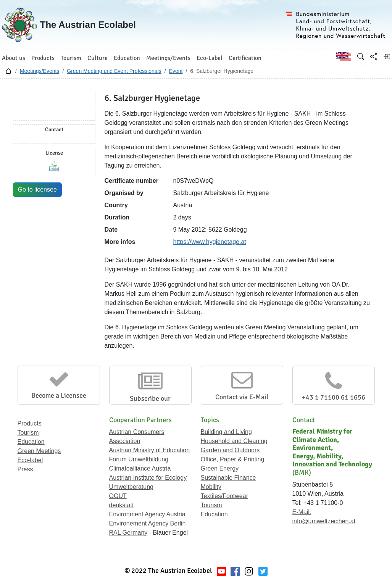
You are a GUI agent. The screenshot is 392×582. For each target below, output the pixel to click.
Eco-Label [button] (210, 58)
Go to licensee (37, 189)
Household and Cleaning (234, 441)
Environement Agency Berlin (148, 523)
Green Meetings (39, 451)
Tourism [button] (71, 58)
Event (176, 71)
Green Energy (220, 468)
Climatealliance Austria (140, 468)
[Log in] (387, 56)
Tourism (28, 433)
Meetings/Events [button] (168, 58)
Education (31, 442)
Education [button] (127, 58)
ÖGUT (118, 496)
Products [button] (43, 58)
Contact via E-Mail (242, 397)
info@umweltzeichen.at (324, 521)
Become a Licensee (59, 395)
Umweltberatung (131, 487)
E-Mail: (302, 512)
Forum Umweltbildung (139, 459)
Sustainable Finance (228, 478)
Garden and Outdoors (230, 450)
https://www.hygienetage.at (210, 242)
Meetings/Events (40, 71)
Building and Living (226, 432)
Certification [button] (245, 58)
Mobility (211, 487)
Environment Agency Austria (147, 514)
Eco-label (30, 460)
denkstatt (122, 505)
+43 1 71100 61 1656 (334, 397)
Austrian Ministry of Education (150, 450)
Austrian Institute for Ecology (148, 478)
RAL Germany (128, 533)
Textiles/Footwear (225, 496)
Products (30, 423)
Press (25, 469)
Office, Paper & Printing (233, 459)
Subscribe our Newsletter (150, 403)
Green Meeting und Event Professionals (114, 71)
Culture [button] (98, 58)
